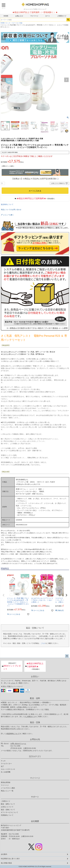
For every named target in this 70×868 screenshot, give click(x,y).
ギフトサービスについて (9, 812)
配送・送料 (35, 698)
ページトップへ (67, 656)
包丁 (2, 766)
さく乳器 (20, 23)
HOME (6, 16)
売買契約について (7, 815)
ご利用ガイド (62, 16)
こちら (43, 643)
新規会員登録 (6, 782)
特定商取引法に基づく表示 (10, 859)
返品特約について (7, 204)
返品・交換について (8, 810)
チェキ (3, 761)
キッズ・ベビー (11, 23)
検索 (68, 20)
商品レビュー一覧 (7, 791)
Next (66, 38)
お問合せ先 (35, 739)
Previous (4, 38)
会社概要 (35, 821)
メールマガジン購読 (8, 788)
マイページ (34, 16)
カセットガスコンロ (8, 769)
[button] (4, 595)
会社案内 (4, 854)
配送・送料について (8, 804)
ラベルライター (6, 764)
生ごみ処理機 (6, 772)
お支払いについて (7, 807)
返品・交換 (35, 722)
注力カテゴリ (35, 756)
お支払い (35, 676)
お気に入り (19, 16)
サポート (35, 797)
